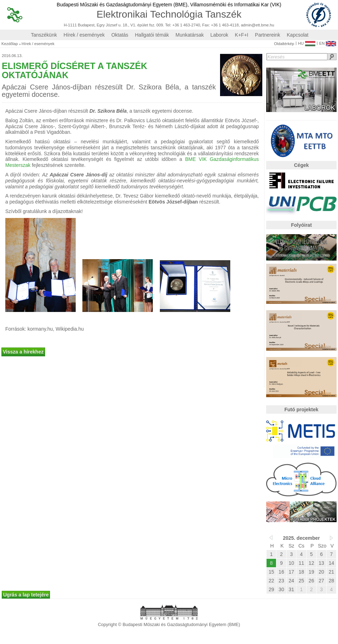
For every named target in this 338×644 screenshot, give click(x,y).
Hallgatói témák (152, 35)
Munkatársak (190, 35)
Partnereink (268, 35)
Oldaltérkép (284, 44)
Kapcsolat (298, 35)
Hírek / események (84, 35)
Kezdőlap (10, 44)
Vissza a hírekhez (23, 352)
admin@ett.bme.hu (258, 25)
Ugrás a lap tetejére (26, 595)
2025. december (301, 538)
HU (306, 42)
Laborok (220, 35)
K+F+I (242, 35)
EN (328, 42)
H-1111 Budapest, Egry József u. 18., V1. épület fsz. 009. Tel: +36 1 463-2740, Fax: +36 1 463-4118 (151, 25)
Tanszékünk (44, 35)
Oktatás (120, 35)
